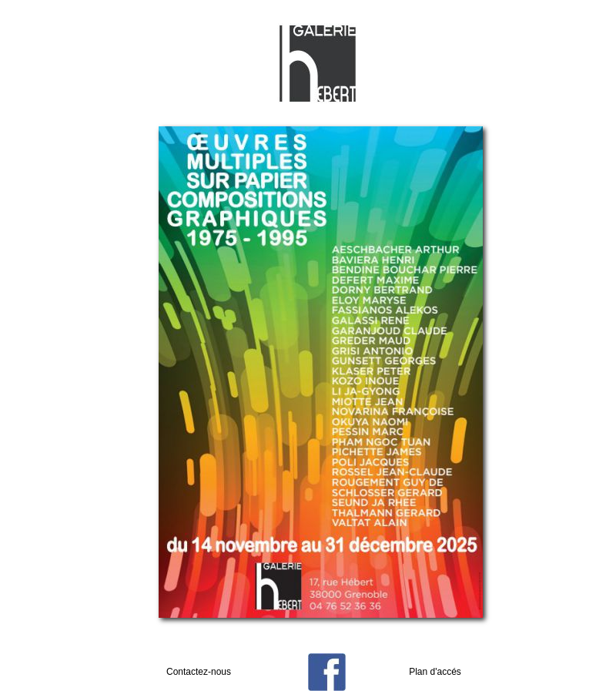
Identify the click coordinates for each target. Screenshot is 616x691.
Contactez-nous (199, 672)
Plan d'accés (435, 672)
